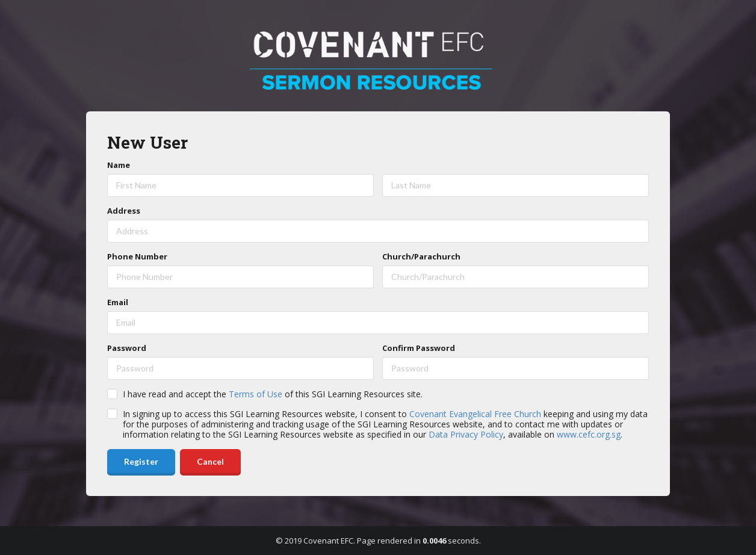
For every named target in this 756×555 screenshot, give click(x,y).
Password (127, 348)
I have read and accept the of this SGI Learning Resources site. (273, 394)
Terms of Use (256, 394)
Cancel (210, 461)
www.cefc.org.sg (589, 434)
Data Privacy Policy (466, 434)
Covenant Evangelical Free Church (475, 414)
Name (119, 165)
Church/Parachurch (421, 256)
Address (124, 211)
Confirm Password (419, 348)
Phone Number (137, 256)
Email (118, 302)
